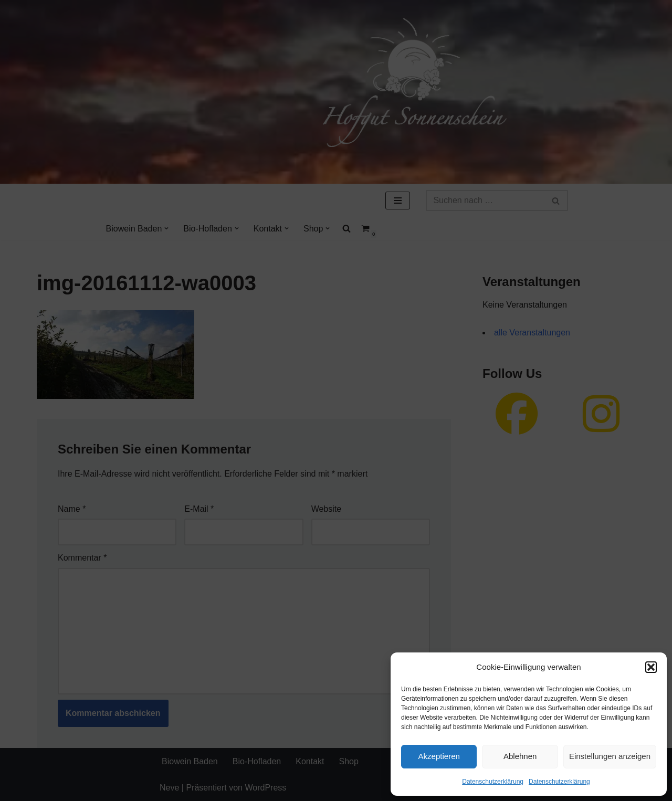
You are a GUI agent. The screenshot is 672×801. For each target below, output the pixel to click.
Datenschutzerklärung (493, 782)
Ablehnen (520, 756)
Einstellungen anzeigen (610, 756)
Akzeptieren (439, 756)
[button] (651, 667)
